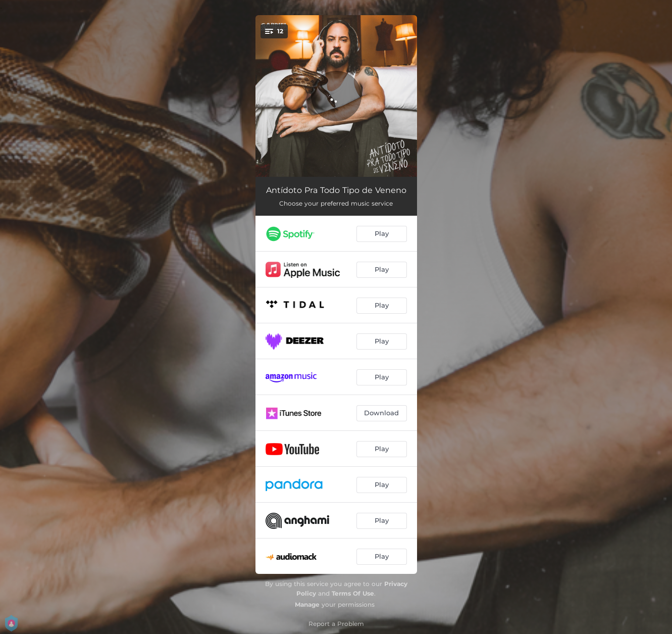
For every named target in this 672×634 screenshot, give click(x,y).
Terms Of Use (353, 593)
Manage (307, 604)
